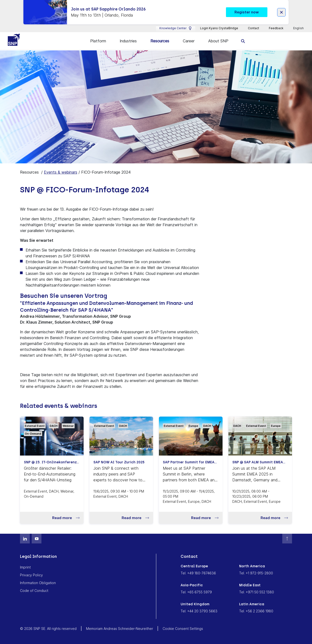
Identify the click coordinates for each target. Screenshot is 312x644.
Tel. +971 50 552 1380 (257, 592)
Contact (253, 28)
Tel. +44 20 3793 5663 (199, 611)
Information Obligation (38, 583)
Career (189, 41)
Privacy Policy (31, 575)
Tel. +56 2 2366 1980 (256, 611)
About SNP (218, 41)
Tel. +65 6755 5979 (196, 592)
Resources (160, 41)
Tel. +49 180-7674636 (198, 573)
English (299, 28)
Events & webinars (61, 172)
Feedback (276, 28)
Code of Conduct (34, 590)
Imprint (25, 567)
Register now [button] (247, 12)
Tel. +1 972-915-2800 (256, 573)
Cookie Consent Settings (183, 628)
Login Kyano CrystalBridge (219, 28)
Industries (128, 41)
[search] (243, 41)
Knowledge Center (176, 28)
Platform (98, 41)
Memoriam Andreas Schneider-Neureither (120, 628)
